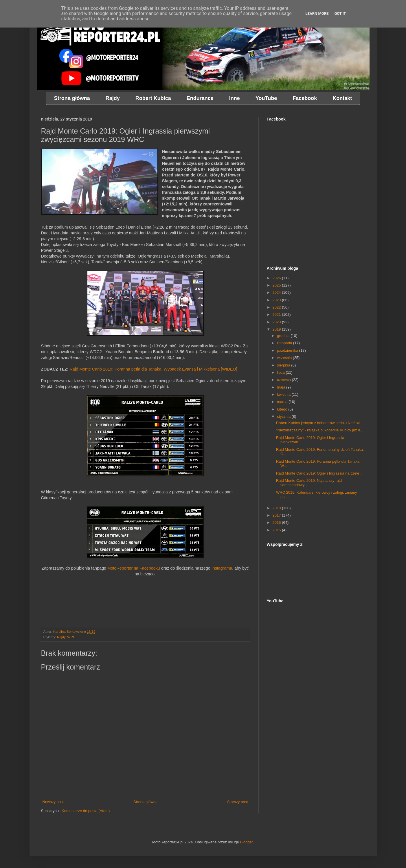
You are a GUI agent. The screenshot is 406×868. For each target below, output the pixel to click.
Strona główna (145, 802)
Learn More (317, 13)
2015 (277, 530)
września (285, 358)
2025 (277, 285)
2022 (277, 307)
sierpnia (284, 365)
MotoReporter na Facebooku (134, 568)
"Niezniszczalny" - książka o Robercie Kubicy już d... (320, 430)
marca (283, 402)
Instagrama (222, 568)
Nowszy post (53, 802)
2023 (277, 300)
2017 (277, 515)
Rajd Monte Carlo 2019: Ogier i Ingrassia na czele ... (320, 473)
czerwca (284, 380)
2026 (277, 278)
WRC (71, 637)
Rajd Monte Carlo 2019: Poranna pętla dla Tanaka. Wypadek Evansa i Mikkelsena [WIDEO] (154, 369)
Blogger (246, 842)
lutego (283, 409)
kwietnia (284, 394)
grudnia (284, 336)
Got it (340, 13)
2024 (277, 292)
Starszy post (238, 802)
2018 (277, 508)
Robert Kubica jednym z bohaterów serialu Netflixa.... (320, 423)
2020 (277, 322)
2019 (277, 329)
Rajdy (61, 637)
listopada (285, 343)
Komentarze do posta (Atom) (86, 811)
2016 (277, 523)
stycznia (284, 416)
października (288, 350)
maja (282, 387)
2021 (277, 314)
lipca (281, 372)
